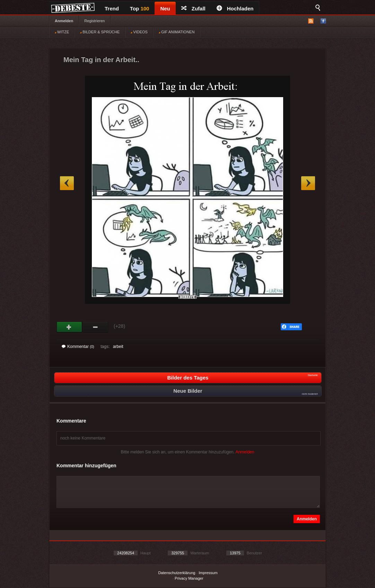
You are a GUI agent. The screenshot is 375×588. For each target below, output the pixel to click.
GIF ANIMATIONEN (177, 32)
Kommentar (78, 347)
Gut (69, 327)
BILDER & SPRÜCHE (100, 32)
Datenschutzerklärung (177, 573)
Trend (112, 8)
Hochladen (235, 8)
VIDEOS (139, 32)
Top (140, 8)
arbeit (118, 347)
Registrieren (94, 21)
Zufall (193, 8)
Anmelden (64, 21)
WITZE (62, 32)
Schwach (95, 327)
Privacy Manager (189, 578)
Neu (165, 8)
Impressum (208, 573)
